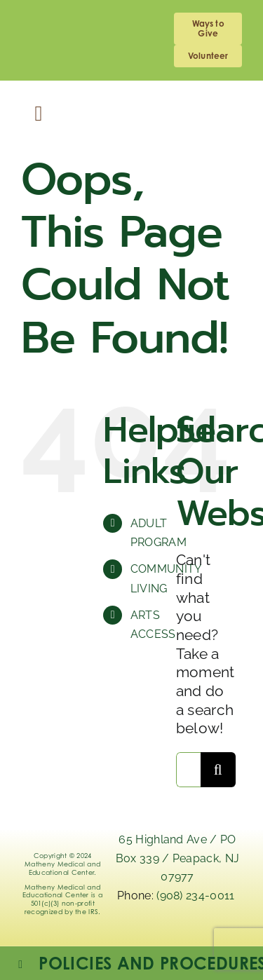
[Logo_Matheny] (131, 102)
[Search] (218, 770)
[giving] (208, 29)
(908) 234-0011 (197, 896)
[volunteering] (208, 56)
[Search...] (188, 770)
